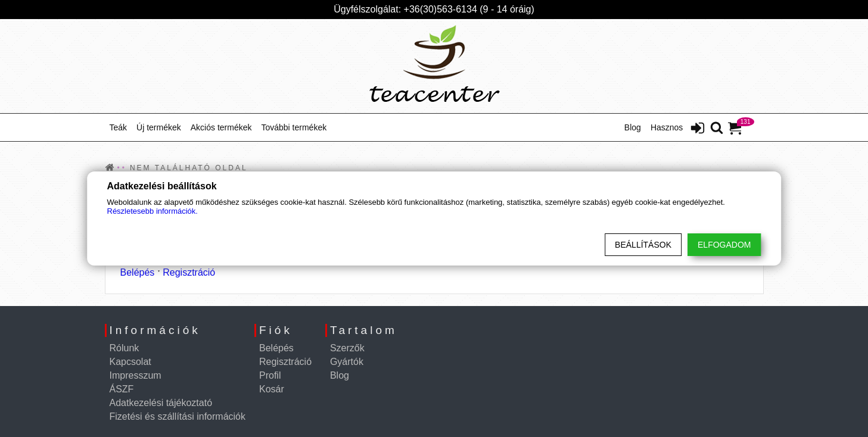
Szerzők (347, 348)
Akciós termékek (221, 127)
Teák (119, 127)
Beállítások (643, 245)
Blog (633, 127)
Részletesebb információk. (153, 211)
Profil (270, 375)
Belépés (138, 272)
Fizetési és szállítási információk (178, 416)
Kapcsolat (130, 362)
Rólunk (125, 348)
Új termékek (159, 127)
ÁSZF (122, 389)
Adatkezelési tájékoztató (161, 403)
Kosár (272, 389)
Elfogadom (724, 245)
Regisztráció (189, 272)
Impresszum (136, 375)
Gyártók (347, 362)
